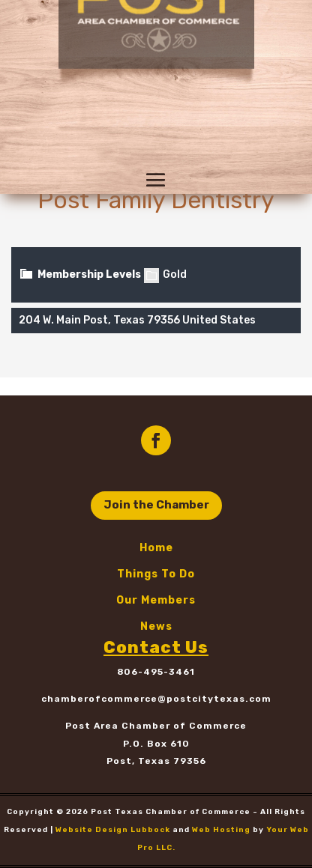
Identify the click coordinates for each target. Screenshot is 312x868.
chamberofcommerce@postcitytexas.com (156, 699)
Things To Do (156, 574)
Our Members (156, 600)
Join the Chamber (156, 505)
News (156, 626)
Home (156, 548)
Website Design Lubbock (113, 830)
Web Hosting (221, 830)
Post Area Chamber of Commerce (156, 726)
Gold (165, 274)
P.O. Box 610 (156, 744)
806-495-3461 (156, 672)
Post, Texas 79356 (156, 761)
